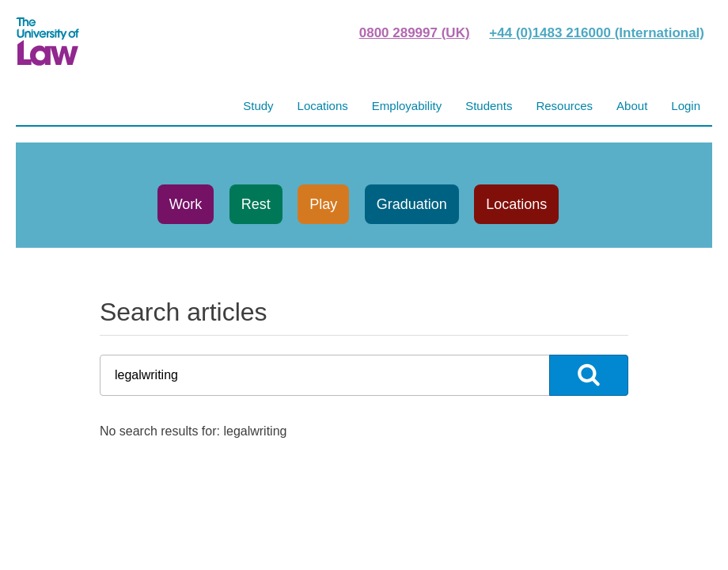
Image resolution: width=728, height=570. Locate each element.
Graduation (412, 204)
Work (186, 204)
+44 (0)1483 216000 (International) (597, 33)
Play (323, 204)
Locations (516, 204)
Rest (256, 204)
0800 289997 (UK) (415, 33)
